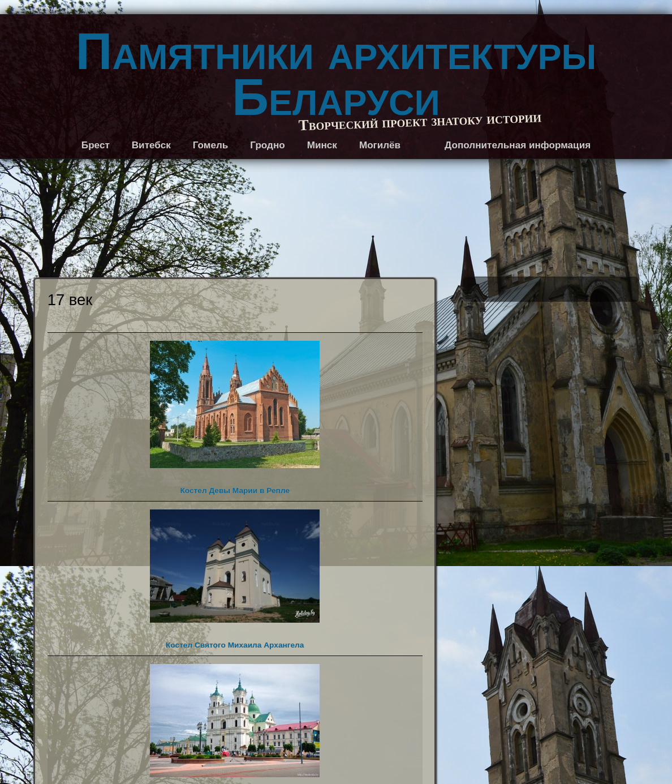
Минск (322, 145)
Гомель (211, 145)
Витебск (151, 145)
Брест (96, 145)
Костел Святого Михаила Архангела (235, 579)
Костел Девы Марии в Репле (235, 418)
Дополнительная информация (518, 145)
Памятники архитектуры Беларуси (336, 74)
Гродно (267, 145)
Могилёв (380, 145)
